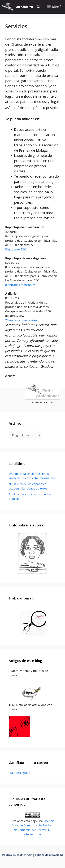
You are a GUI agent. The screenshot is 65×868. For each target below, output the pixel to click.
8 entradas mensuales (20, 285)
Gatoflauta (24, 7)
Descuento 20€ (15, 249)
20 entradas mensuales (21, 320)
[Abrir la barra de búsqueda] (38, 7)
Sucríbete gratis (19, 773)
